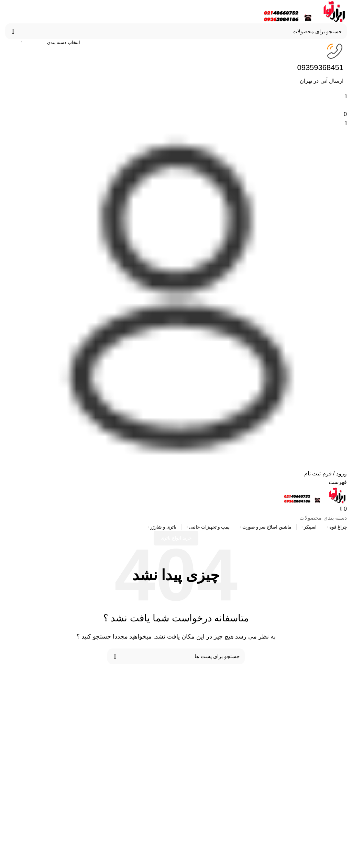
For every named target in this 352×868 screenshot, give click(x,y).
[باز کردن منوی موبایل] (338, 482)
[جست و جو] (176, 31)
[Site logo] (304, 11)
